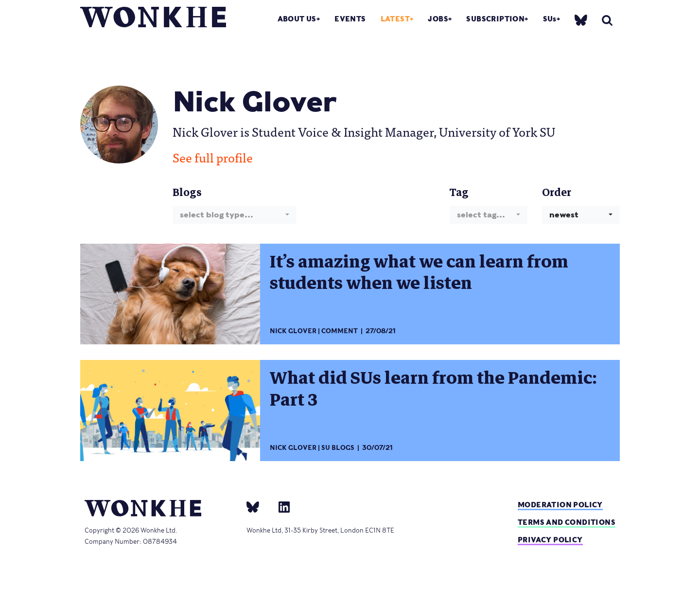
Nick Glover (293, 331)
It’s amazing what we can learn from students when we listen (419, 273)
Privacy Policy (550, 540)
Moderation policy (560, 505)
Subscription (495, 19)
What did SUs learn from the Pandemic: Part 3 (433, 389)
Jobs (438, 19)
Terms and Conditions (567, 522)
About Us (297, 19)
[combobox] (235, 215)
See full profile (213, 157)
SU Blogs (338, 448)
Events (350, 19)
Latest (395, 19)
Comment (340, 331)
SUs (550, 19)
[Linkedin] (280, 506)
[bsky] (581, 20)
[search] (607, 20)
